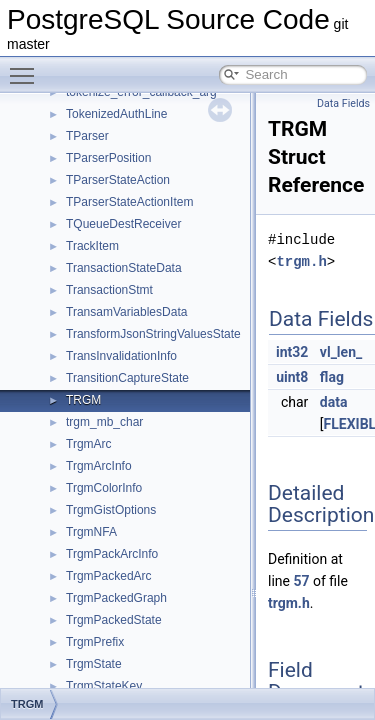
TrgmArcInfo (99, 466)
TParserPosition (108, 158)
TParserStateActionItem (129, 202)
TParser (87, 136)
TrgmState (94, 664)
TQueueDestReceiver (123, 224)
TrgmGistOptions (111, 510)
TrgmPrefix (95, 642)
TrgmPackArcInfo (112, 554)
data (334, 402)
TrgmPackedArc (109, 576)
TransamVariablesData (126, 312)
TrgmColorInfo (104, 488)
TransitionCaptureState (127, 378)
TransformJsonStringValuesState (153, 334)
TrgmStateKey (104, 686)
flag (332, 377)
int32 (292, 352)
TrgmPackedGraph (116, 598)
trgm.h (301, 261)
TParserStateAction (118, 180)
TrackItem (92, 246)
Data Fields (343, 103)
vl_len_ (341, 352)
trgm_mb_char (104, 422)
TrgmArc (89, 444)
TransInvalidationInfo (121, 356)
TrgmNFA (91, 532)
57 (301, 581)
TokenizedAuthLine (116, 114)
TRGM (83, 400)
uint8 (292, 377)
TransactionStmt (109, 290)
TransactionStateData (124, 268)
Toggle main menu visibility (27, 67)
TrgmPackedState (114, 620)
